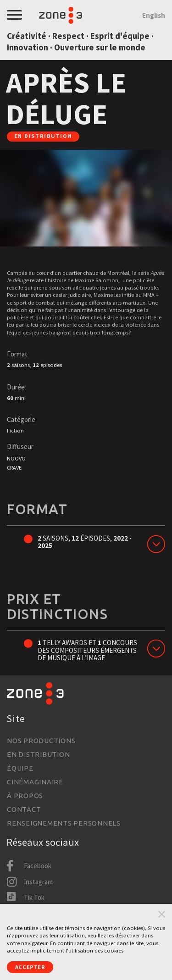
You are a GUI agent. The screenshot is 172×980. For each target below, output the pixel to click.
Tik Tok (34, 897)
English (154, 15)
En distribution (38, 754)
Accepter (30, 967)
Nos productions (41, 741)
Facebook (38, 866)
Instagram (38, 882)
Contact (24, 809)
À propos (25, 796)
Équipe (20, 768)
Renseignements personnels (64, 823)
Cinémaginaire (35, 782)
